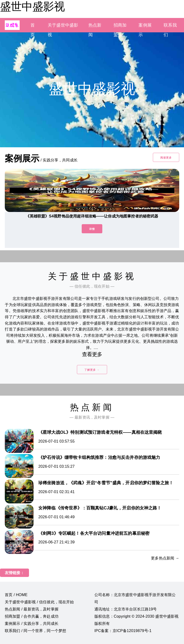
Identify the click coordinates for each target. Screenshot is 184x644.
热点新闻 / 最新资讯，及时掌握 (32, 609)
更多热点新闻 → (165, 558)
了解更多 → (92, 370)
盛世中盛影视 (32, 6)
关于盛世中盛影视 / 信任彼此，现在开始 (39, 602)
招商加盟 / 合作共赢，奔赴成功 (32, 616)
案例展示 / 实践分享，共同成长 (32, 624)
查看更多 (92, 354)
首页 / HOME (16, 595)
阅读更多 (166, 158)
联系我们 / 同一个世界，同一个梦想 (35, 631)
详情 (92, 229)
